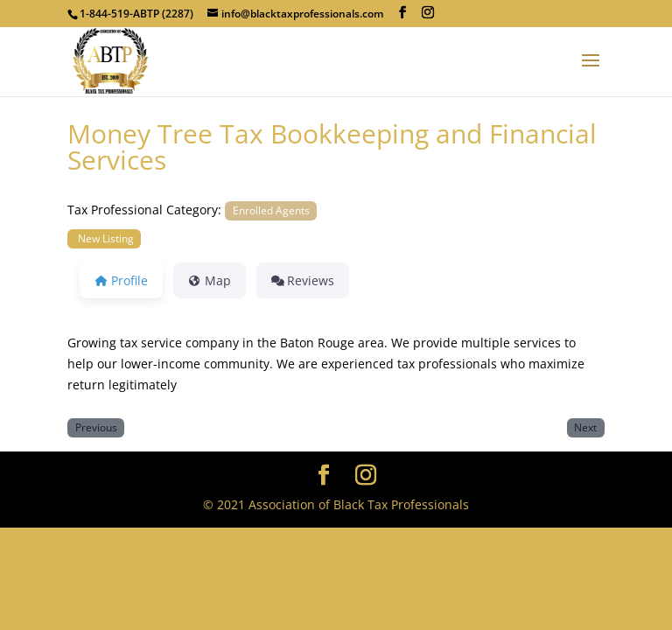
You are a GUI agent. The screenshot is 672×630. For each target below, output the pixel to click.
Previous (96, 427)
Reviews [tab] (303, 280)
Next (585, 427)
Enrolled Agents (271, 210)
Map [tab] (210, 280)
